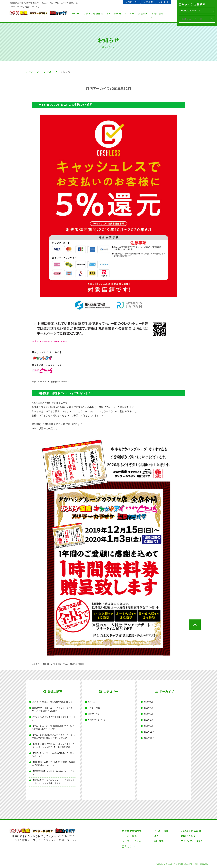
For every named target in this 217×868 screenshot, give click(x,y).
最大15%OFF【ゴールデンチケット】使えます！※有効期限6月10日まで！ (52, 709)
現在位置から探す (197, 10)
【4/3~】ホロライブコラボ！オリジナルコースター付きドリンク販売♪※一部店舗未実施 (53, 746)
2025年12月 (149, 732)
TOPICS (47, 72)
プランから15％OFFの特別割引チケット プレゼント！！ (54, 719)
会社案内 (143, 13)
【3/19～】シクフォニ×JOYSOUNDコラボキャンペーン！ (53, 755)
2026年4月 (149, 708)
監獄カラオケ (129, 847)
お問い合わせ (188, 836)
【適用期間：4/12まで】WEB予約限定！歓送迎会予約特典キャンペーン (54, 764)
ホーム (30, 72)
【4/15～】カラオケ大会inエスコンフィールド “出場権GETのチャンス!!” (53, 728)
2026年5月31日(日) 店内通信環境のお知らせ (52, 702)
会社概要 (159, 841)
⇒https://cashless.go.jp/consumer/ (50, 341)
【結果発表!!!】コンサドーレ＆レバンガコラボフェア (53, 773)
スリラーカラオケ (132, 841)
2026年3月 (149, 714)
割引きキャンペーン (97, 720)
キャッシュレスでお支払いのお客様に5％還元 (64, 105)
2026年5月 (149, 702)
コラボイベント (95, 714)
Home (76, 13)
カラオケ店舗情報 (93, 13)
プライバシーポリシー (193, 841)
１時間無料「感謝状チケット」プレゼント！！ (65, 393)
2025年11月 (149, 738)
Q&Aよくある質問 (191, 831)
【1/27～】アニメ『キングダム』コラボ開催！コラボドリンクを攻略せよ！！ (53, 782)
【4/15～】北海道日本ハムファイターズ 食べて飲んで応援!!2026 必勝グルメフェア (53, 737)
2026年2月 (149, 720)
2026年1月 (149, 726)
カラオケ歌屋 (129, 836)
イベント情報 (114, 13)
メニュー (130, 13)
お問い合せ (158, 15)
